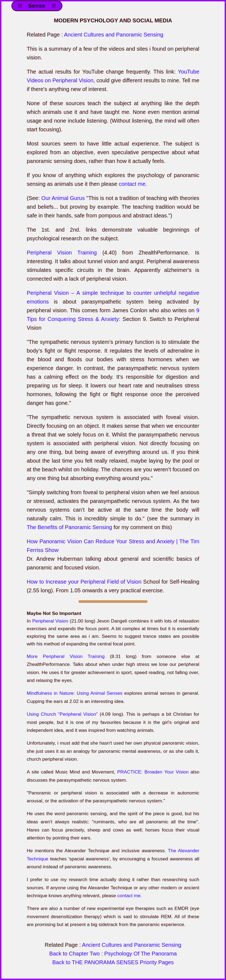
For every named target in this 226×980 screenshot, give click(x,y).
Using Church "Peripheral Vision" (62, 714)
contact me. (133, 184)
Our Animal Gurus (63, 198)
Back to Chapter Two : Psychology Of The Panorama (113, 954)
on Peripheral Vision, (69, 80)
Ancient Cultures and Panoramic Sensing (114, 35)
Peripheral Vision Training (62, 253)
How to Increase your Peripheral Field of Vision (84, 582)
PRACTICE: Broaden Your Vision (153, 772)
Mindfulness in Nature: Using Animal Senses (75, 693)
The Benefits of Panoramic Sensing (69, 527)
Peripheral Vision (50, 621)
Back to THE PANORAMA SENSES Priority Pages (113, 962)
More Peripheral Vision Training (66, 656)
